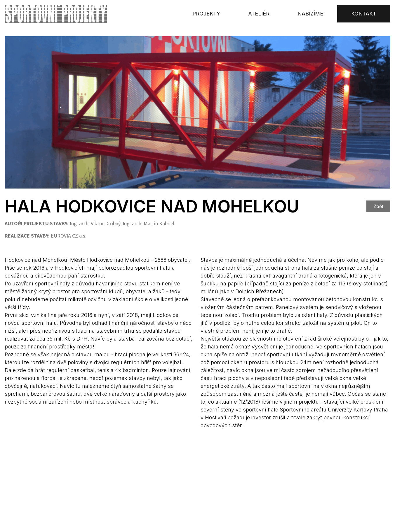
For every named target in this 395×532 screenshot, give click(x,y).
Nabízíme (310, 14)
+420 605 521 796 (257, 482)
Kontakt (364, 14)
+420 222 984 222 (257, 491)
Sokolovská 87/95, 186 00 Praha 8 (195, 482)
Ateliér (259, 14)
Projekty (206, 14)
